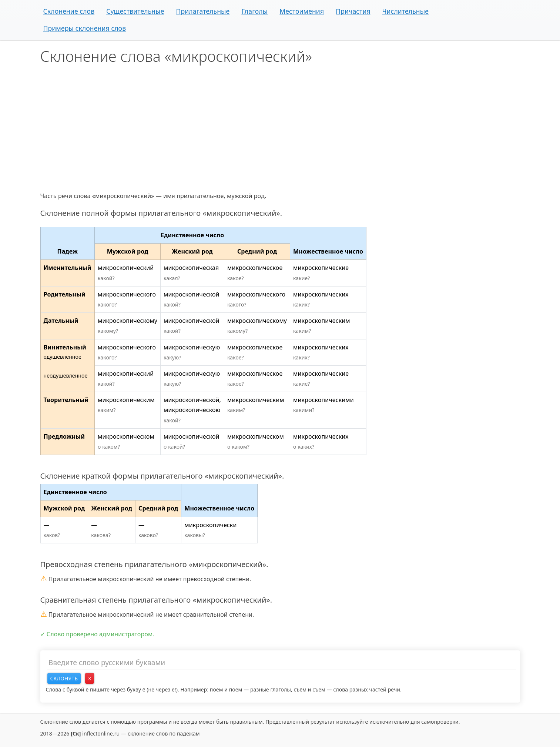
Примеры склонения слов (85, 28)
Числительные (405, 11)
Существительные (135, 11)
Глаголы (254, 11)
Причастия (353, 11)
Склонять (64, 678)
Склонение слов (69, 11)
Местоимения (302, 11)
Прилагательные (203, 11)
